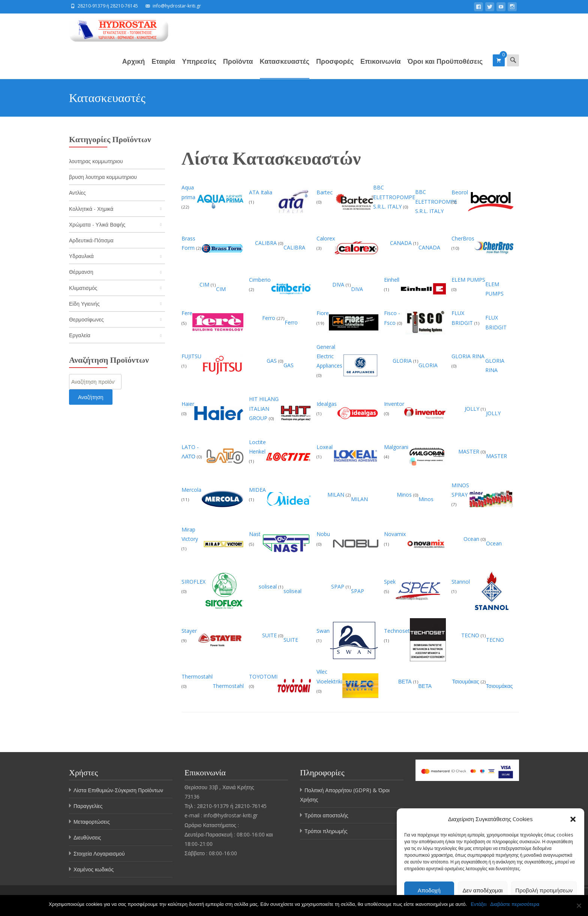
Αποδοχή (429, 890)
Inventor (394, 404)
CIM (205, 285)
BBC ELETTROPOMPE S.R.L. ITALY (394, 197)
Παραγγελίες (88, 806)
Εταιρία (163, 68)
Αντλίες (77, 193)
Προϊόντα (238, 68)
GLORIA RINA (468, 356)
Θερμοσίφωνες (86, 319)
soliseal (268, 586)
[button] (573, 819)
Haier (188, 404)
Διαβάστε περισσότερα (515, 904)
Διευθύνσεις (87, 837)
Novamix (395, 534)
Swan (323, 631)
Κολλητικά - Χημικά (91, 209)
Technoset (397, 631)
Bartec (325, 192)
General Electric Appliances (329, 356)
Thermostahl (197, 676)
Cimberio (260, 280)
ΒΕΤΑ (406, 681)
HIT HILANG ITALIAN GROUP (264, 408)
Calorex (326, 238)
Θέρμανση (81, 272)
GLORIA (403, 361)
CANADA (402, 243)
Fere (187, 313)
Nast (255, 534)
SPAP (338, 586)
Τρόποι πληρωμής (326, 831)
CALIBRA (267, 243)
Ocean (472, 539)
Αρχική (134, 68)
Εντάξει (478, 904)
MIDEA (257, 490)
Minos (405, 495)
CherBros (463, 238)
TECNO (471, 635)
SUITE (270, 635)
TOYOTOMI (263, 676)
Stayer (189, 631)
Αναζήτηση (91, 397)
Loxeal (325, 447)
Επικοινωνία (381, 68)
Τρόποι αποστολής (326, 815)
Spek (390, 582)
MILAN (337, 495)
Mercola (191, 490)
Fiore (323, 313)
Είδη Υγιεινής (84, 304)
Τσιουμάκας (466, 681)
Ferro (269, 318)
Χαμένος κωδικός (94, 869)
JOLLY (473, 409)
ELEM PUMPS (468, 280)
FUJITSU (191, 356)
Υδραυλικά (81, 256)
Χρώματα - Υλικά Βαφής (97, 224)
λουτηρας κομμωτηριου (96, 161)
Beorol (460, 192)
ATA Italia (261, 192)
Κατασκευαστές (285, 68)
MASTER (469, 451)
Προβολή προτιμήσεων (544, 890)
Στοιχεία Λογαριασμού (99, 854)
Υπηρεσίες (199, 68)
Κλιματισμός (83, 288)
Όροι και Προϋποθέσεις (445, 68)
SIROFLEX (193, 582)
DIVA (339, 285)
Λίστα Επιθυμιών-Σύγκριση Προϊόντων (118, 790)
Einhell (392, 280)
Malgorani (396, 447)
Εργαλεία (80, 335)
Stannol (461, 582)
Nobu (323, 534)
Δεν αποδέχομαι (483, 890)
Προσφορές (335, 68)
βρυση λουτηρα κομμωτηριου (103, 177)
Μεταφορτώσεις (92, 822)
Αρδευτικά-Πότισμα (91, 240)
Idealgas (327, 404)
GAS (272, 361)
